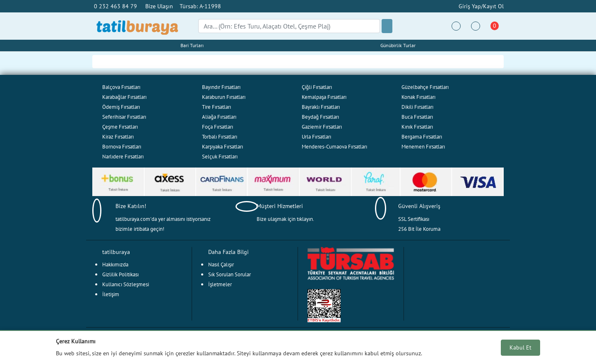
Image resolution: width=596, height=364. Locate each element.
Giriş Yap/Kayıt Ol (480, 6)
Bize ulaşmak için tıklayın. (285, 219)
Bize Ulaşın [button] (159, 6)
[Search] (289, 26)
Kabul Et (520, 347)
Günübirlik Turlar (398, 45)
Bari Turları (192, 45)
